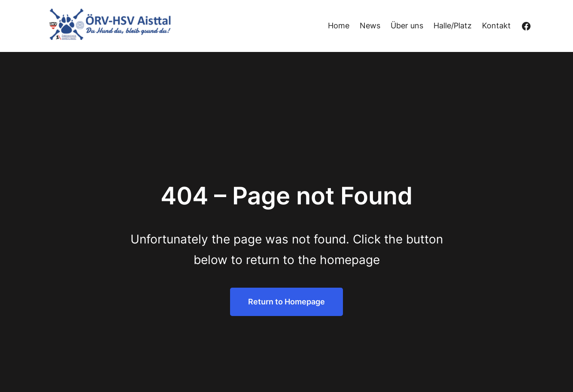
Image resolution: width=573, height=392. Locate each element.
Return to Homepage (286, 302)
